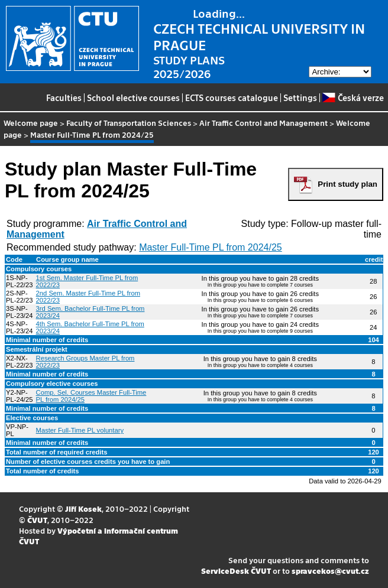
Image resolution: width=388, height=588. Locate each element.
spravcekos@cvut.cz (330, 571)
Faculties (64, 98)
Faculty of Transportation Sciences (129, 123)
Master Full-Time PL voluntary (80, 430)
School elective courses (133, 98)
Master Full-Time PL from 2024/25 (211, 247)
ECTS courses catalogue (232, 98)
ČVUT (37, 520)
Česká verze (353, 98)
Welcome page (31, 123)
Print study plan (347, 184)
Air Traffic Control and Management (263, 123)
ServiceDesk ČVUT (236, 571)
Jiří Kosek (83, 509)
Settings (300, 98)
